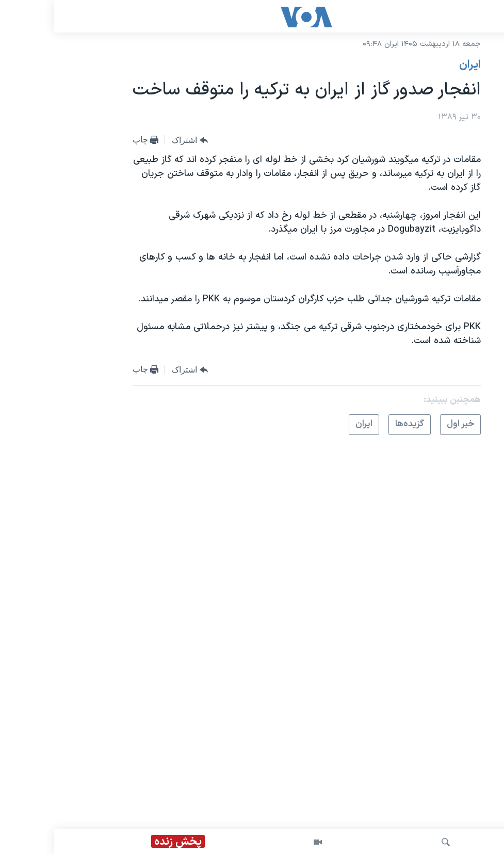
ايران (416, 65)
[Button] (136, 140)
